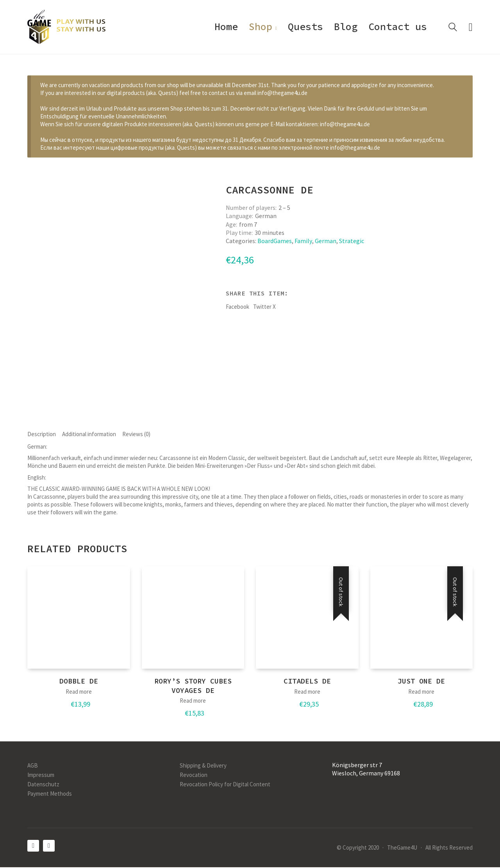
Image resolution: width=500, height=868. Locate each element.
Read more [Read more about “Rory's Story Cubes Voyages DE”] (193, 702)
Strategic (352, 241)
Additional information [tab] (89, 434)
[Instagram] (49, 847)
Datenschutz (43, 785)
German (326, 241)
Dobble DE (79, 682)
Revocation (194, 776)
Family (303, 241)
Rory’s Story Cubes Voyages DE (193, 687)
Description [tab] (42, 434)
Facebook (237, 307)
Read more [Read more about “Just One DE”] (421, 692)
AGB (33, 766)
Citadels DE (307, 682)
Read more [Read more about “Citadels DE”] (307, 692)
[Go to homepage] (66, 27)
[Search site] (453, 28)
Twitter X (264, 307)
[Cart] (471, 27)
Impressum (41, 776)
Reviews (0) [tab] (136, 434)
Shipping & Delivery (203, 766)
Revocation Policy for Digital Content (225, 785)
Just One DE (421, 682)
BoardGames (275, 241)
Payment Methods (50, 794)
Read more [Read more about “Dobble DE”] (79, 692)
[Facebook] (33, 847)
